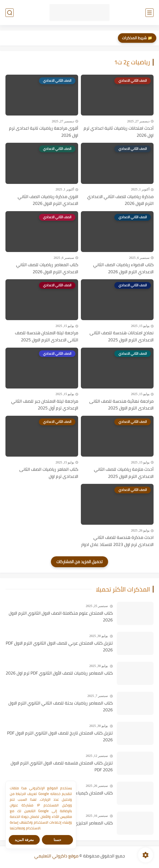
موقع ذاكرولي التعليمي (56, 856)
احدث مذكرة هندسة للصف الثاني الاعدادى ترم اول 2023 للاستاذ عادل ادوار (117, 541)
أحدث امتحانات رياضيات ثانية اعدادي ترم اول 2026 (119, 132)
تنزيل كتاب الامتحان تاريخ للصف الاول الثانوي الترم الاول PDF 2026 (60, 737)
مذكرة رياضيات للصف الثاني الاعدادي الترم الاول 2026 (120, 200)
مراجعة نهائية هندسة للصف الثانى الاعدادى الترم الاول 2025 (121, 405)
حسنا (57, 840)
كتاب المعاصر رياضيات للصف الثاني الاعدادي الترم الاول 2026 (47, 268)
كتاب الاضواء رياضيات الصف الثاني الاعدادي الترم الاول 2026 (123, 268)
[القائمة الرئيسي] (149, 13)
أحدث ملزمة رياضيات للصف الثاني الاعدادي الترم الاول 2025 (124, 473)
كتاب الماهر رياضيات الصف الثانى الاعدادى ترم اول (49, 473)
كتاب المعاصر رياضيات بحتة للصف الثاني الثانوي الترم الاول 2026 (61, 707)
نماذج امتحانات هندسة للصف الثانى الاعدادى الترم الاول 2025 (122, 336)
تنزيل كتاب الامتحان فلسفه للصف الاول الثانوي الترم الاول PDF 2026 (62, 767)
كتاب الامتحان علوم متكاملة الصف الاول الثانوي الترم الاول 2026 (61, 617)
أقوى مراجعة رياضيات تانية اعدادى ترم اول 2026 (44, 132)
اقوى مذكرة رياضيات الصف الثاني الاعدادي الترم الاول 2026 (48, 200)
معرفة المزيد (24, 840)
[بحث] (10, 13)
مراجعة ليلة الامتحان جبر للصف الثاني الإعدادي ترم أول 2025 (45, 405)
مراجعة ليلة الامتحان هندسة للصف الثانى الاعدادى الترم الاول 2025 (47, 336)
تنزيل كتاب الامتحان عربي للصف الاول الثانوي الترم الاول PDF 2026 (59, 647)
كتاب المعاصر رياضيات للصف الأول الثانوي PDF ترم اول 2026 (59, 673)
